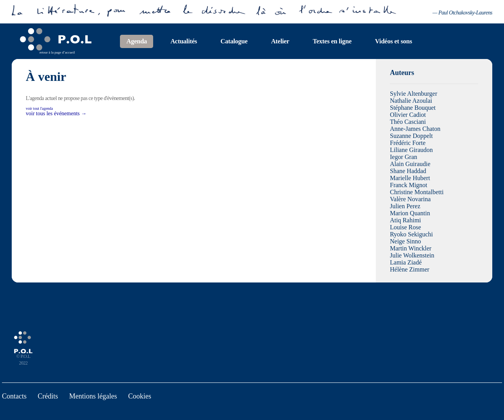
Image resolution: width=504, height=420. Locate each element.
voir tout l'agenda (39, 108)
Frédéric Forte (408, 143)
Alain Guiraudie (410, 164)
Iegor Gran (404, 157)
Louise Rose (406, 227)
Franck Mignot (409, 185)
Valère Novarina (410, 199)
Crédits (48, 396)
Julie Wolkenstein (412, 255)
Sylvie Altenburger (414, 94)
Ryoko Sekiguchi (411, 234)
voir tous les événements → (56, 113)
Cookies (140, 396)
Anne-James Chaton (415, 129)
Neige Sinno (406, 241)
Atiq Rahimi (406, 220)
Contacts (14, 396)
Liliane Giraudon (411, 150)
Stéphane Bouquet (413, 108)
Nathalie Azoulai (411, 101)
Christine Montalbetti (417, 192)
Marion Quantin (410, 213)
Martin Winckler (411, 248)
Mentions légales (93, 396)
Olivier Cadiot (408, 115)
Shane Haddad (408, 171)
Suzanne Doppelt (411, 136)
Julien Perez (405, 206)
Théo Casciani (408, 122)
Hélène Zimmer (410, 269)
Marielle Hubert (410, 178)
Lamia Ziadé (406, 262)
